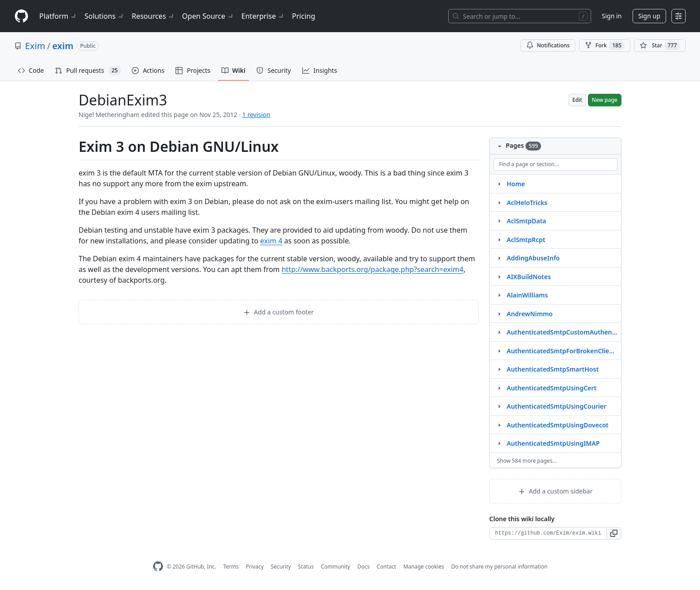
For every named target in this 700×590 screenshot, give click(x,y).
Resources (153, 16)
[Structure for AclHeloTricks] (499, 202)
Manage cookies (423, 567)
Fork (605, 46)
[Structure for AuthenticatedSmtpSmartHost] (499, 369)
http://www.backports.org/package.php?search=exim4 (373, 269)
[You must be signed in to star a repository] (660, 46)
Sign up (649, 16)
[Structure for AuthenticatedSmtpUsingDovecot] (499, 425)
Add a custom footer (279, 312)
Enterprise (263, 16)
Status (306, 567)
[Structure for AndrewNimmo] (499, 314)
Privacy (255, 567)
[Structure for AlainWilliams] (499, 295)
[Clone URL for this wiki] (548, 533)
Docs (363, 567)
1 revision (256, 115)
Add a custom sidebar (555, 491)
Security (281, 567)
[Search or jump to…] (520, 16)
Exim (35, 46)
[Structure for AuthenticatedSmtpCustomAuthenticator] (499, 332)
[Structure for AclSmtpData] (499, 221)
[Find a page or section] (555, 164)
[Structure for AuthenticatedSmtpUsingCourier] (499, 406)
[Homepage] (21, 16)
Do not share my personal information (500, 567)
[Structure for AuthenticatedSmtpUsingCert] (499, 388)
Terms (231, 567)
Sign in (612, 16)
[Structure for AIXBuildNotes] (499, 276)
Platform (58, 16)
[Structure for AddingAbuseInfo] (499, 258)
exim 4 (271, 241)
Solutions (104, 16)
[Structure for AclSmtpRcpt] (499, 239)
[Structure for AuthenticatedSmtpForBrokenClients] (499, 351)
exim (63, 46)
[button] (614, 533)
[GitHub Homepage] (158, 567)
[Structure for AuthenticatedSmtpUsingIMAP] (499, 443)
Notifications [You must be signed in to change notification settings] (548, 45)
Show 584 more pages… (527, 461)
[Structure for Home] (499, 184)
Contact (386, 567)
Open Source (208, 16)
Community (336, 567)
